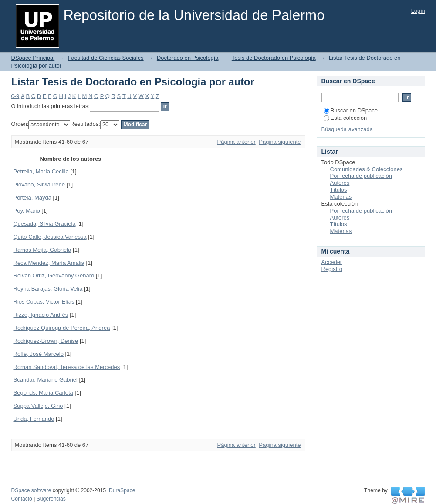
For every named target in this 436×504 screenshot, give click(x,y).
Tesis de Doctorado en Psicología (274, 58)
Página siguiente (280, 142)
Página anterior (237, 142)
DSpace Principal (33, 58)
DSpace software (31, 490)
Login (418, 11)
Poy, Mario (27, 211)
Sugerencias (51, 499)
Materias (341, 197)
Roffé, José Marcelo (39, 354)
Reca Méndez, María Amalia (49, 263)
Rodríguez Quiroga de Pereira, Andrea (62, 328)
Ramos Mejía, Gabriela (42, 250)
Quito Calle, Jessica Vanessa (50, 237)
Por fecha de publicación (361, 176)
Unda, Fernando (34, 419)
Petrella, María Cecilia (41, 171)
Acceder (332, 262)
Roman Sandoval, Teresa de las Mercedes (67, 367)
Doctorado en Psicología (188, 58)
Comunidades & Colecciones (367, 169)
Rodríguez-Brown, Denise (46, 341)
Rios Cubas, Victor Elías (44, 302)
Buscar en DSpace (351, 110)
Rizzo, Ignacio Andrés (41, 315)
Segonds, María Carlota (43, 393)
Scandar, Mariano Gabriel (46, 380)
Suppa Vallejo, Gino (38, 406)
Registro (332, 269)
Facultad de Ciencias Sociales (105, 58)
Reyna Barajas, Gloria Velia (48, 289)
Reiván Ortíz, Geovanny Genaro (54, 276)
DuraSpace (122, 490)
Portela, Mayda (32, 198)
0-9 (15, 96)
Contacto (22, 499)
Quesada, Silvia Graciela (45, 224)
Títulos (339, 190)
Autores (340, 183)
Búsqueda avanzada (347, 129)
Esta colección (345, 118)
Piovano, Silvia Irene (39, 184)
